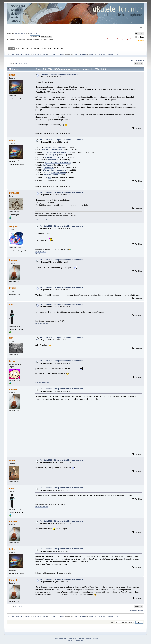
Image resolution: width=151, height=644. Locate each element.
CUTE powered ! (41, 220)
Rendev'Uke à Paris (42, 382)
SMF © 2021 (68, 638)
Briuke (12, 288)
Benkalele (14, 193)
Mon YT (38, 254)
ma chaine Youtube (42, 323)
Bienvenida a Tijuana (54, 147)
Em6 (11, 305)
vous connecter (19, 34)
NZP (11, 338)
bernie (12, 361)
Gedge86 (14, 226)
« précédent (133, 60)
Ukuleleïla (77, 54)
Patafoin (13, 260)
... (18, 64)
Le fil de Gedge (41, 252)
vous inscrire (35, 34)
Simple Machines (78, 638)
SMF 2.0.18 (59, 638)
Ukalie (12, 460)
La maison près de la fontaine (58, 162)
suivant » (141, 60)
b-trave (84, 54)
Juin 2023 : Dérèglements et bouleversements (60, 74)
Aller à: (112, 622)
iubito (12, 75)
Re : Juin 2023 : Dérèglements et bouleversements (62, 140)
